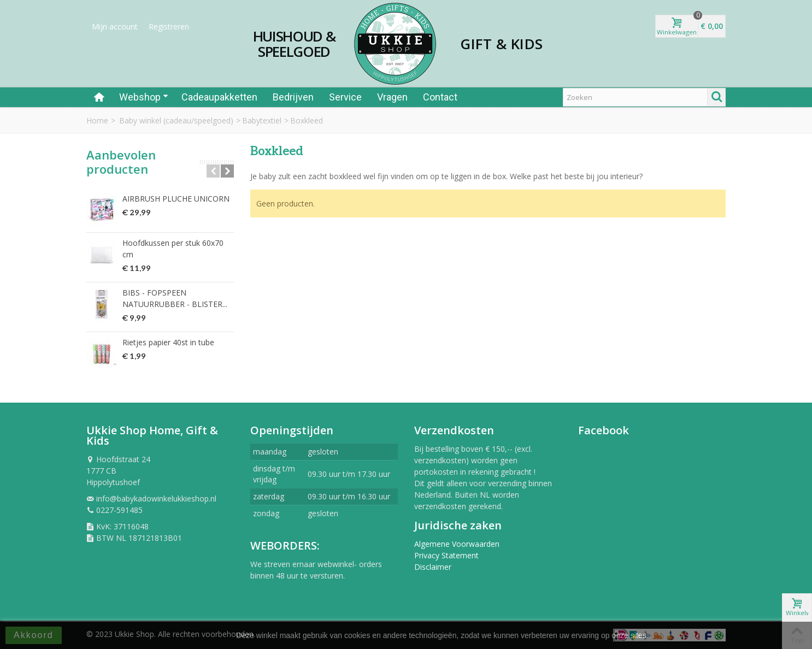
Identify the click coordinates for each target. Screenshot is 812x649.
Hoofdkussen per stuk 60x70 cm (173, 249)
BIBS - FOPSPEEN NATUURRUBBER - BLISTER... (175, 298)
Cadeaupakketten (219, 97)
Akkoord (34, 635)
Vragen (392, 97)
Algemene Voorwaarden (457, 544)
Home (97, 120)
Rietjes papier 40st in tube (168, 342)
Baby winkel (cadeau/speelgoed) (176, 120)
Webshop (144, 97)
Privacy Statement (446, 555)
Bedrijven (293, 97)
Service (345, 97)
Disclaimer (433, 567)
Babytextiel (262, 120)
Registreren (169, 26)
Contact (440, 97)
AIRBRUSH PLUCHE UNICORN (176, 199)
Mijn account (115, 26)
